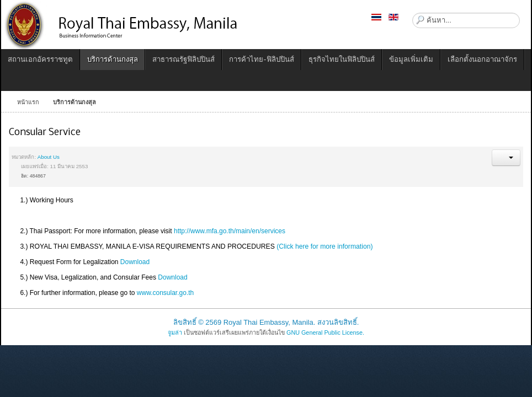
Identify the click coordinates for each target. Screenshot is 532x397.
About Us (49, 157)
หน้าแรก (28, 102)
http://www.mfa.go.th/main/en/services (230, 231)
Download (135, 262)
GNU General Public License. (325, 332)
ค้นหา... (413, 13)
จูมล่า (175, 332)
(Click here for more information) (324, 246)
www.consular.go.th (165, 293)
